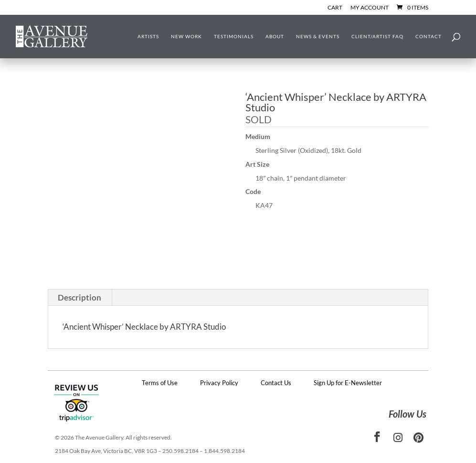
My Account (370, 8)
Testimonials (234, 36)
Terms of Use (160, 383)
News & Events (318, 36)
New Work (186, 36)
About (275, 36)
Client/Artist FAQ (377, 36)
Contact (428, 36)
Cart (335, 8)
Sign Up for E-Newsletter (348, 383)
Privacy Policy (219, 383)
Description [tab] (79, 297)
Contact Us (276, 383)
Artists (148, 36)
